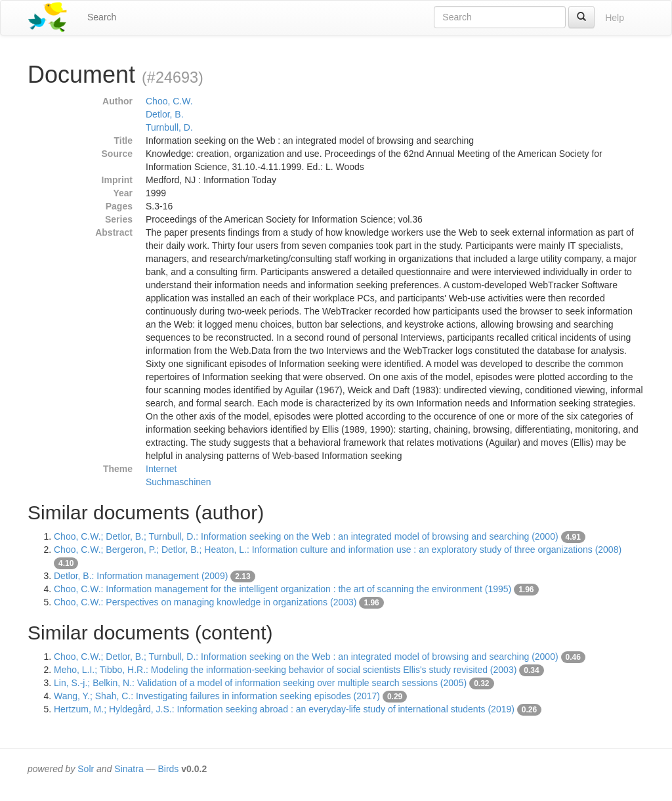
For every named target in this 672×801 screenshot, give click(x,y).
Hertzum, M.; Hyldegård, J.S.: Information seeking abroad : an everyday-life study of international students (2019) (284, 709)
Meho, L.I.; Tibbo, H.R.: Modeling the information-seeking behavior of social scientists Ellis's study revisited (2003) (285, 670)
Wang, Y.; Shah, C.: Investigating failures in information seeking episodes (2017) (217, 696)
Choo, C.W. (169, 101)
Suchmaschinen (178, 482)
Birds (168, 769)
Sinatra (129, 769)
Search (102, 17)
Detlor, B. (165, 114)
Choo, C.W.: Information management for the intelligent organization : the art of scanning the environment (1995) (283, 589)
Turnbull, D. (169, 127)
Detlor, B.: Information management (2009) (141, 576)
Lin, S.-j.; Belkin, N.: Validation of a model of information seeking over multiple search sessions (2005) (260, 683)
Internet (161, 469)
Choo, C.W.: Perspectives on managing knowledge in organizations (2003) (205, 602)
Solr (86, 769)
